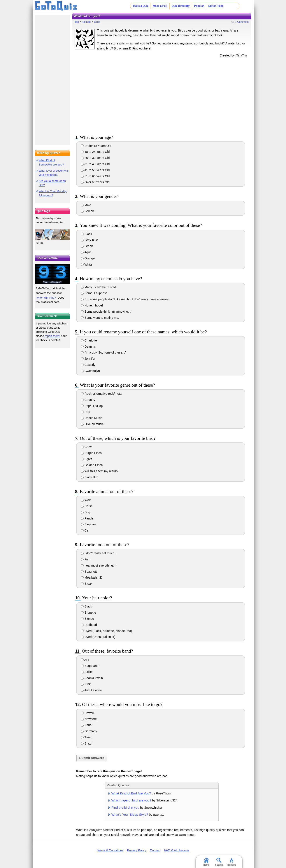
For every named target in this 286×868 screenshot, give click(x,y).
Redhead (89, 625)
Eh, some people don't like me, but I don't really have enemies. (125, 299)
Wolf (86, 500)
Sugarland (90, 666)
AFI (85, 660)
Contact (155, 850)
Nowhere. (89, 719)
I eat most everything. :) (99, 565)
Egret (86, 459)
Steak (87, 584)
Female (88, 211)
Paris (86, 725)
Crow (86, 447)
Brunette (88, 613)
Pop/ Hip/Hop (92, 406)
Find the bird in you (125, 807)
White (87, 264)
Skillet (87, 672)
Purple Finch (91, 453)
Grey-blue (89, 240)
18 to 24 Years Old (95, 152)
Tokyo (87, 737)
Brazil (86, 743)
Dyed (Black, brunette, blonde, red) (106, 631)
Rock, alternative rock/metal (102, 394)
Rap (85, 412)
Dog (85, 512)
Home (206, 862)
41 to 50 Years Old (95, 170)
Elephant (89, 524)
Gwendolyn (90, 371)
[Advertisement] (162, 95)
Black (86, 234)
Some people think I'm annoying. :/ (106, 312)
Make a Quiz (141, 6)
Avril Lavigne (91, 690)
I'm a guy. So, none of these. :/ (103, 352)
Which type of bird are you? (131, 800)
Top (77, 22)
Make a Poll (160, 6)
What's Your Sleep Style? (130, 814)
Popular (199, 6)
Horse (87, 506)
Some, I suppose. (95, 293)
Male (86, 205)
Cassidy (88, 365)
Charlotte (89, 340)
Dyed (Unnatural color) (98, 637)
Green (87, 246)
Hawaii (87, 713)
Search (219, 862)
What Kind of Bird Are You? (131, 793)
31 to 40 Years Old (95, 164)
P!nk (86, 684)
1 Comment (242, 22)
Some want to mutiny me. (100, 318)
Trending (232, 862)
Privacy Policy (137, 850)
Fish (85, 559)
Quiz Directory (181, 6)
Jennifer (88, 359)
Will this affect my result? (99, 471)
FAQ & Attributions (177, 850)
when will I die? (46, 298)
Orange (88, 258)
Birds (97, 22)
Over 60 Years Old (95, 182)
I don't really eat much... (99, 553)
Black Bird (89, 477)
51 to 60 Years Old (95, 176)
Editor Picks (216, 6)
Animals (86, 22)
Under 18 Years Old (96, 146)
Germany (89, 731)
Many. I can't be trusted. (99, 287)
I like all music (92, 424)
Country (88, 400)
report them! (53, 336)
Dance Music (91, 418)
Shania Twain (92, 678)
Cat (85, 530)
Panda (87, 518)
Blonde (87, 619)
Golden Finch (92, 465)
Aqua (86, 252)
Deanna (88, 347)
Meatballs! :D (92, 577)
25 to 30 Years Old (95, 158)
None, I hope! (92, 305)
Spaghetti (89, 572)
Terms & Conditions (110, 850)
